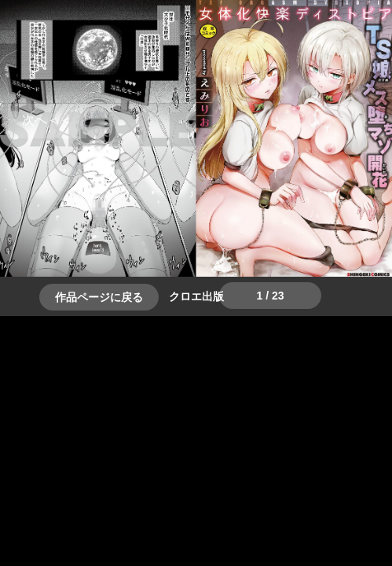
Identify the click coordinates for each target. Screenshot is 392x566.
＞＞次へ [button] (47, 120)
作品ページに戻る (99, 297)
